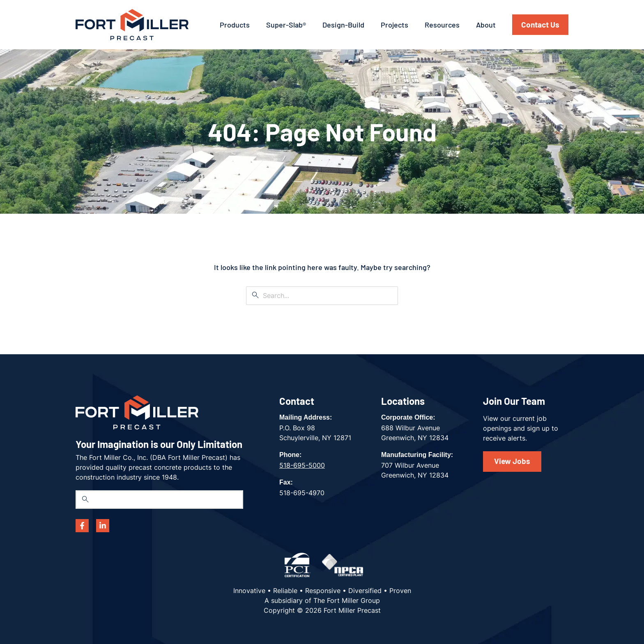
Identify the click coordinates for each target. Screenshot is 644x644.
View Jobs (512, 461)
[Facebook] (82, 526)
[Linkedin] (103, 526)
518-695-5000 (302, 465)
